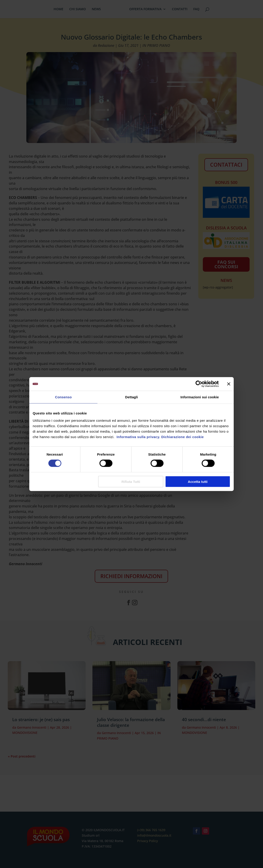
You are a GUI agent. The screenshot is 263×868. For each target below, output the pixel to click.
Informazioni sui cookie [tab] (200, 397)
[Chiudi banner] (229, 384)
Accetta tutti (198, 481)
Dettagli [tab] (131, 397)
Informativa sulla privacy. (138, 437)
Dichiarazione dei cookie (182, 437)
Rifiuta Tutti (131, 481)
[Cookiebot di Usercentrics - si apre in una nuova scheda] (199, 384)
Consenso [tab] (63, 397)
